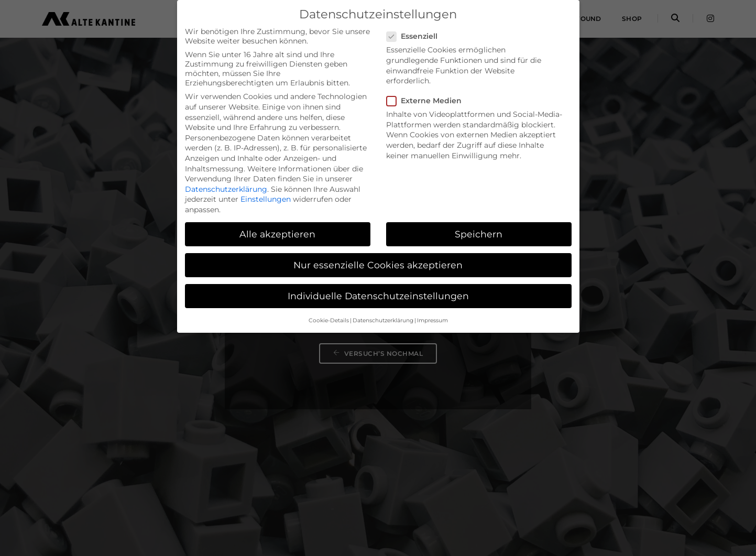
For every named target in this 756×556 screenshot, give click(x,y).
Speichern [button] (479, 234)
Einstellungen (266, 199)
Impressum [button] (432, 320)
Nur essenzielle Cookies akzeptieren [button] (378, 265)
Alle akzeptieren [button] (277, 234)
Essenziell (415, 36)
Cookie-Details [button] (329, 320)
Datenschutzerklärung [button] (383, 320)
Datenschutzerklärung (226, 189)
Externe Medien (427, 101)
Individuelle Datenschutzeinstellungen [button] (378, 296)
